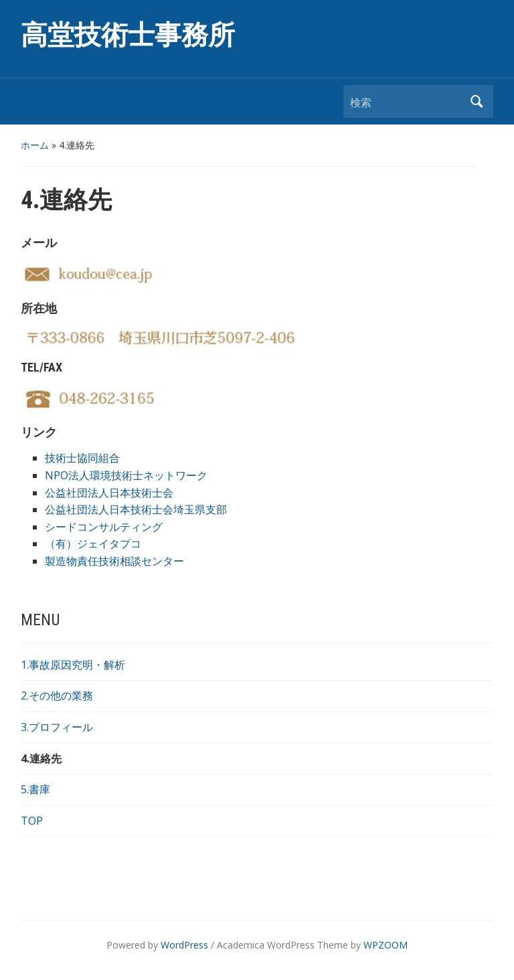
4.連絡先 (41, 758)
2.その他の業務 (57, 696)
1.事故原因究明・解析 (73, 665)
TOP (32, 821)
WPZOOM (385, 945)
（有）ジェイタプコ (93, 544)
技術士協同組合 (82, 458)
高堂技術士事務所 (128, 35)
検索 (477, 101)
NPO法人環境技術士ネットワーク (126, 475)
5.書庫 (35, 789)
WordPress (184, 945)
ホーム (35, 145)
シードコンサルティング (104, 527)
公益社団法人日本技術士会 (109, 493)
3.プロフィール (57, 727)
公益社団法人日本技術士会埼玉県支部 (136, 509)
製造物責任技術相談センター (114, 561)
